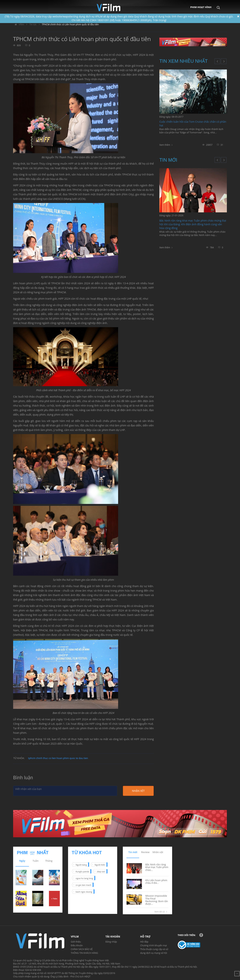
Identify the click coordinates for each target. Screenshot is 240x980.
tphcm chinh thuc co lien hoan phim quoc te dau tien (58, 758)
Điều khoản (77, 945)
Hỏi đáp (144, 942)
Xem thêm (165, 145)
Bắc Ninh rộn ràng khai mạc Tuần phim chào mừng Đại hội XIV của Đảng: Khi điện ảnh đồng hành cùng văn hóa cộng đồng (193, 224)
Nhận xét (138, 791)
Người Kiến (100, 865)
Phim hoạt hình (201, 7)
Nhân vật (158, 852)
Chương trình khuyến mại (154, 945)
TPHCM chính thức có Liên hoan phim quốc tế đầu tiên (70, 24)
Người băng (81, 865)
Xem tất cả (161, 912)
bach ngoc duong (84, 892)
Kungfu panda (82, 871)
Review (145, 852)
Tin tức (33, 24)
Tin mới (168, 160)
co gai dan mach (84, 885)
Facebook (201, 935)
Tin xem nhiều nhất (184, 61)
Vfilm (19, 24)
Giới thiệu (76, 942)
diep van (101, 871)
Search (218, 5)
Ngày (22, 861)
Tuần (36, 861)
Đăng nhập (111, 942)
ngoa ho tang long (84, 878)
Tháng (49, 861)
